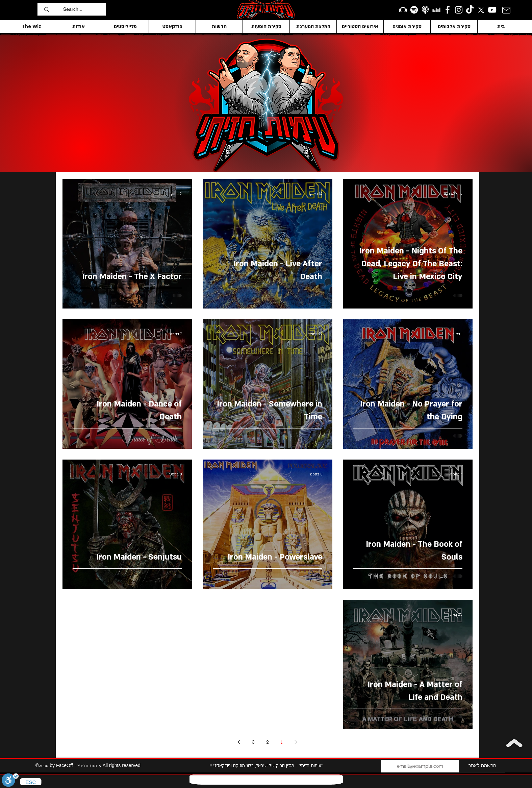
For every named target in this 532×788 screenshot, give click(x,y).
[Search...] (83, 9)
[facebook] (448, 10)
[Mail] (506, 10)
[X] (481, 10)
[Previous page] (296, 742)
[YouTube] (492, 10)
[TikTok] (470, 10)
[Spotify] (414, 10)
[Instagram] (459, 10)
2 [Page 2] (268, 742)
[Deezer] (436, 10)
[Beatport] (403, 10)
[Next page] (239, 742)
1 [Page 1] (282, 742)
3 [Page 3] (253, 742)
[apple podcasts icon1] (425, 10)
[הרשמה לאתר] (482, 766)
